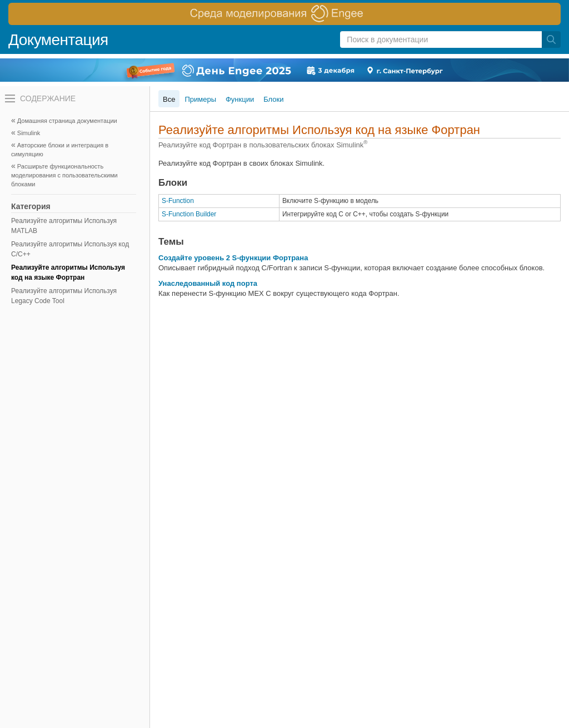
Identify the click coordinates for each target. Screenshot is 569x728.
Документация (58, 40)
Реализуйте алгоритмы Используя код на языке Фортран (68, 273)
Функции (240, 99)
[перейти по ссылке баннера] (284, 14)
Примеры (200, 99)
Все (169, 99)
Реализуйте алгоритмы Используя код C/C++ (70, 249)
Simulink (29, 133)
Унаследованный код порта (208, 283)
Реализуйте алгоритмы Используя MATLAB (64, 226)
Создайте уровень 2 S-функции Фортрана (233, 258)
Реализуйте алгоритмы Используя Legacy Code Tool (64, 296)
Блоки (273, 99)
